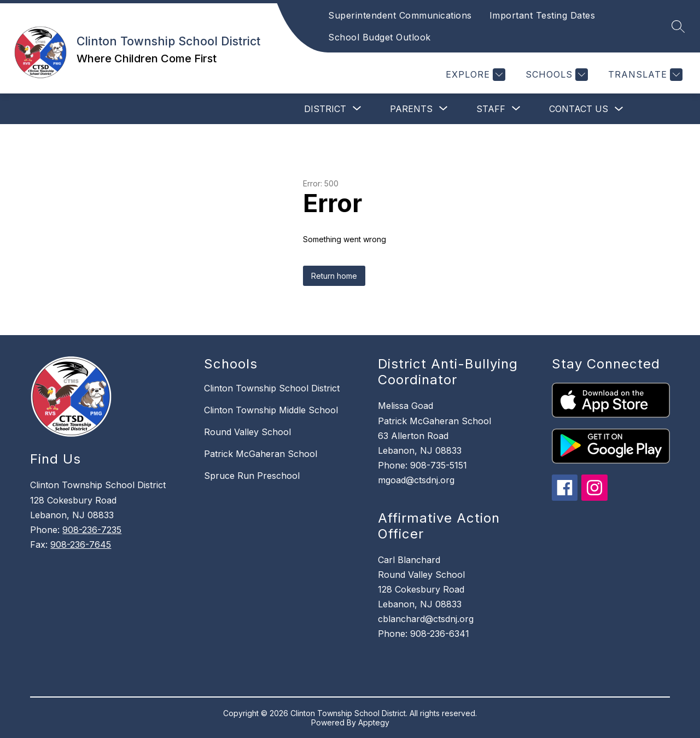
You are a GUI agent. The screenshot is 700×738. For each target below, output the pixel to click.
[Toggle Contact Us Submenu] (619, 109)
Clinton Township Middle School (271, 410)
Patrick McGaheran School (261, 454)
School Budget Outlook (380, 37)
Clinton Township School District (272, 388)
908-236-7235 (92, 530)
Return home (334, 276)
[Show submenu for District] (325, 109)
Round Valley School (247, 432)
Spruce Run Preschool (252, 476)
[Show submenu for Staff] (491, 109)
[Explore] (474, 75)
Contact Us (579, 109)
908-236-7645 (81, 544)
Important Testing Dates (542, 15)
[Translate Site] (644, 75)
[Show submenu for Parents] (411, 109)
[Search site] (678, 26)
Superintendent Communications (400, 15)
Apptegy (374, 722)
